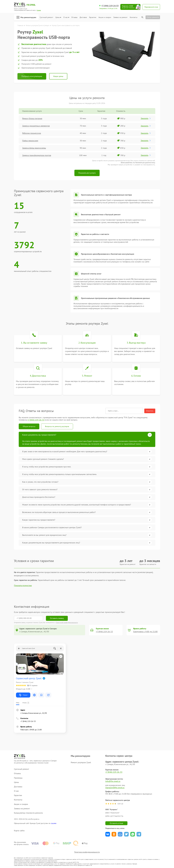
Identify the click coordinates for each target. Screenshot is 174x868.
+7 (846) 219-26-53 (110, 6)
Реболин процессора (32, 133)
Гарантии (93, 17)
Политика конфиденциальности (87, 852)
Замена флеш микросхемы (34, 148)
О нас (66, 17)
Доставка (83, 17)
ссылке (54, 823)
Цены (58, 17)
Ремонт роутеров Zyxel (81, 762)
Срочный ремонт (46, 17)
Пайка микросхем (30, 141)
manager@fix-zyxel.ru (115, 788)
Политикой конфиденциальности (67, 622)
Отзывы (74, 17)
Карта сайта (19, 831)
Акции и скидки (105, 17)
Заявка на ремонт (120, 17)
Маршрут (23, 695)
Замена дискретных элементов (36, 126)
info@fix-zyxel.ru (113, 781)
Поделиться (108, 834)
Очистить (150, 411)
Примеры (18, 778)
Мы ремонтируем (26, 17)
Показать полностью (23, 585)
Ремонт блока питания (32, 118)
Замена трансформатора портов (37, 155)
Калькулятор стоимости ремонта (28, 813)
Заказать (146, 118)
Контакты (134, 17)
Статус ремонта (153, 17)
